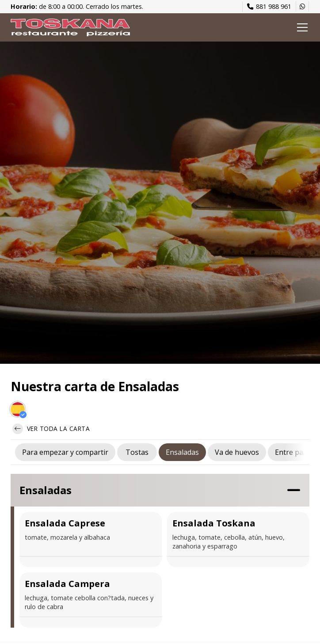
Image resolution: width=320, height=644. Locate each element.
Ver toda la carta (51, 429)
